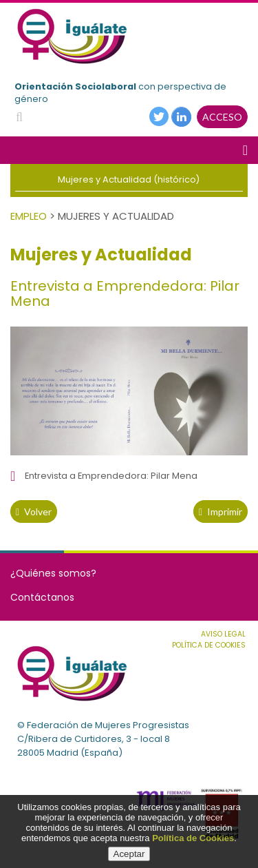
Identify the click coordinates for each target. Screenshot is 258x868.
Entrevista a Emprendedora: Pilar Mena (111, 476)
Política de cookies (209, 645)
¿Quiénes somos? (53, 573)
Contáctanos (42, 597)
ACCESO (222, 117)
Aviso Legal (223, 634)
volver (34, 511)
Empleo (29, 216)
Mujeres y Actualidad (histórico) (129, 179)
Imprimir (221, 511)
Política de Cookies (193, 838)
